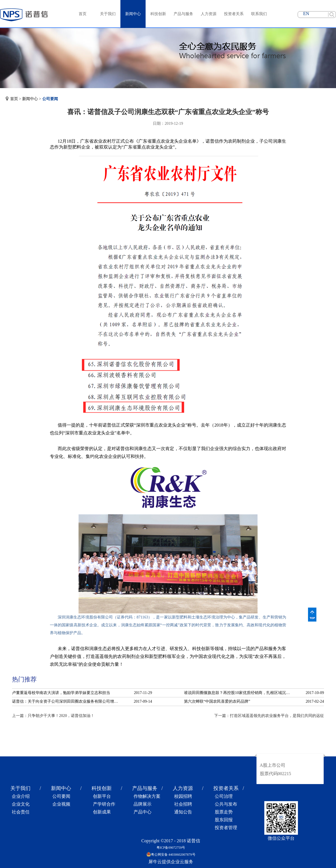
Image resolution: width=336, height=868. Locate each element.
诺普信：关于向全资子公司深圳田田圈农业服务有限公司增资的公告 (67, 701)
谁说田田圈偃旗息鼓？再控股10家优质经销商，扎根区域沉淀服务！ (239, 693)
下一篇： (269, 716)
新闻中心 (30, 99)
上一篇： (53, 716)
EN (306, 14)
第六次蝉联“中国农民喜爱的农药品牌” (217, 701)
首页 (83, 14)
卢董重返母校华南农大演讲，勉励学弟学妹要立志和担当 (61, 693)
